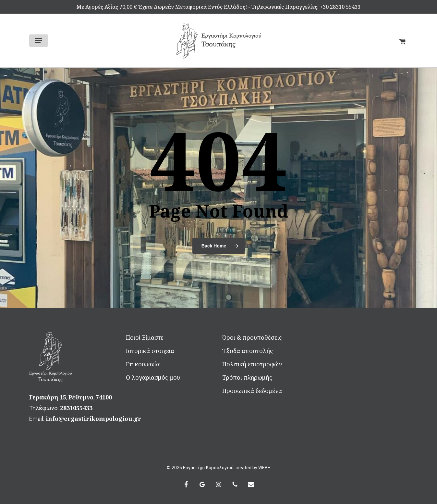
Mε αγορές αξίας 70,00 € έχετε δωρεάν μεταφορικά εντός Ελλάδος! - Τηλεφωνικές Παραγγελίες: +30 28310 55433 (218, 7)
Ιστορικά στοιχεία (150, 351)
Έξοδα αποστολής (248, 351)
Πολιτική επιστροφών (252, 364)
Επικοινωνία (143, 364)
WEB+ (264, 468)
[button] (39, 41)
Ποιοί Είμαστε (145, 337)
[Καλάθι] (400, 41)
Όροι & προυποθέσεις (252, 337)
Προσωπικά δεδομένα (252, 391)
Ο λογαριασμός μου (153, 377)
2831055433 (76, 408)
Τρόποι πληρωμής (247, 377)
